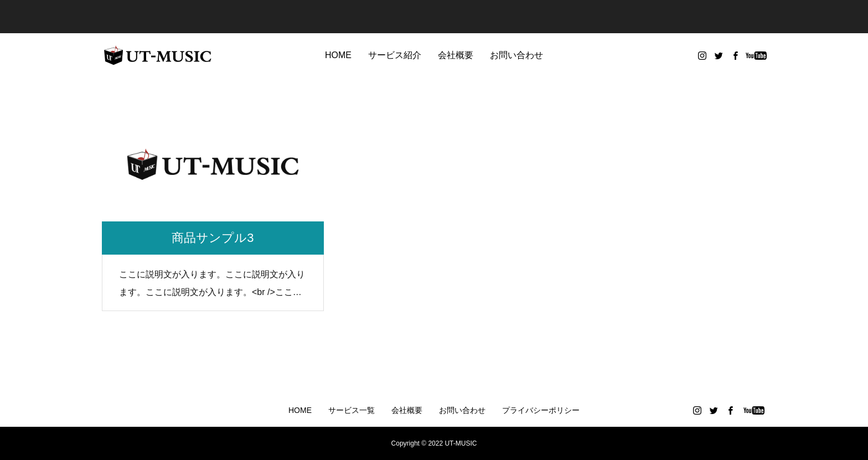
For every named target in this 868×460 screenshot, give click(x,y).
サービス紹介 (395, 55)
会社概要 (456, 55)
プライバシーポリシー (541, 410)
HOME (338, 55)
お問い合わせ (516, 55)
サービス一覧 (352, 410)
